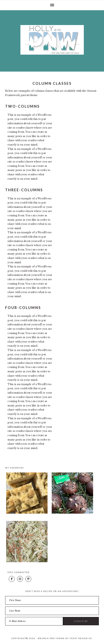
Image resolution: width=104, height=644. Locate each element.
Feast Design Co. (81, 638)
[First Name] (52, 600)
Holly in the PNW (52, 40)
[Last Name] (52, 611)
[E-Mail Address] (34, 621)
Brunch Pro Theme (51, 638)
